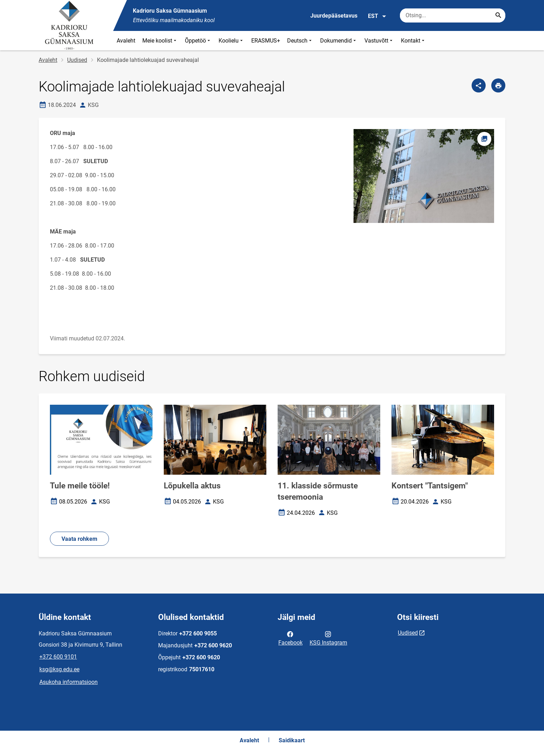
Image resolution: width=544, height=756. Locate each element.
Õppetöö (198, 41)
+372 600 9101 (58, 657)
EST (377, 16)
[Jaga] (479, 85)
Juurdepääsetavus (334, 16)
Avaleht (126, 41)
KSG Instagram (328, 638)
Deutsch (300, 41)
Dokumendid (339, 41)
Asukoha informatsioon (69, 682)
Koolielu (231, 41)
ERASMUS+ (266, 41)
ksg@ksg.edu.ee (59, 669)
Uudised (77, 60)
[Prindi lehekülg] (498, 85)
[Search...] (498, 15)
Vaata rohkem (79, 539)
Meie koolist (160, 41)
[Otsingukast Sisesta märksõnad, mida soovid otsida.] (453, 15)
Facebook (290, 638)
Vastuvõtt (379, 41)
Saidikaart (292, 740)
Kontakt (413, 41)
